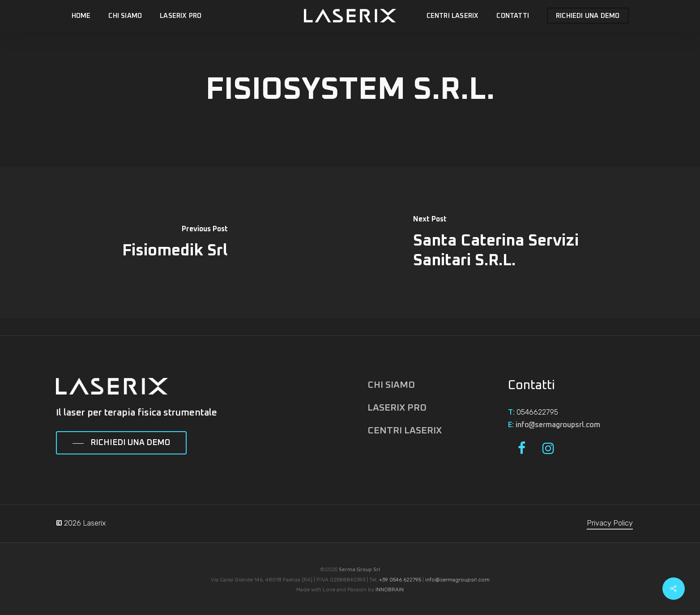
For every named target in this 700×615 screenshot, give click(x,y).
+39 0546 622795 (400, 580)
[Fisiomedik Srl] (175, 243)
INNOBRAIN (390, 590)
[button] (121, 443)
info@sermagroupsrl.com (558, 425)
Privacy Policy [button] (610, 523)
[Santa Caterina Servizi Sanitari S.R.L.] (525, 243)
